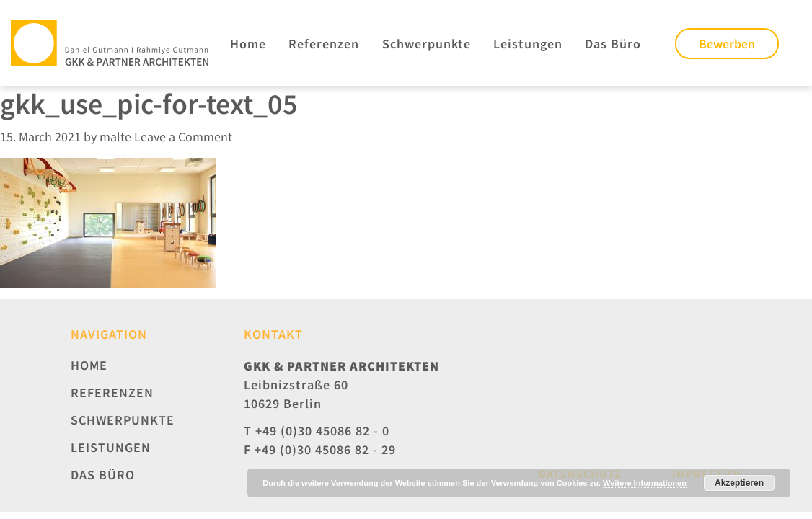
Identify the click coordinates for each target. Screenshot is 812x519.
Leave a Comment (183, 137)
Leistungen (528, 44)
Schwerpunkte (427, 44)
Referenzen (324, 44)
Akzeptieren (739, 483)
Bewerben (727, 44)
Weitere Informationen (645, 483)
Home (248, 44)
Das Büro (613, 44)
